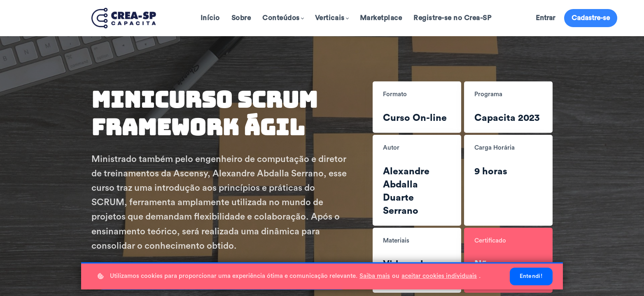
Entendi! (531, 276)
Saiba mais (375, 276)
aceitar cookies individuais (439, 276)
